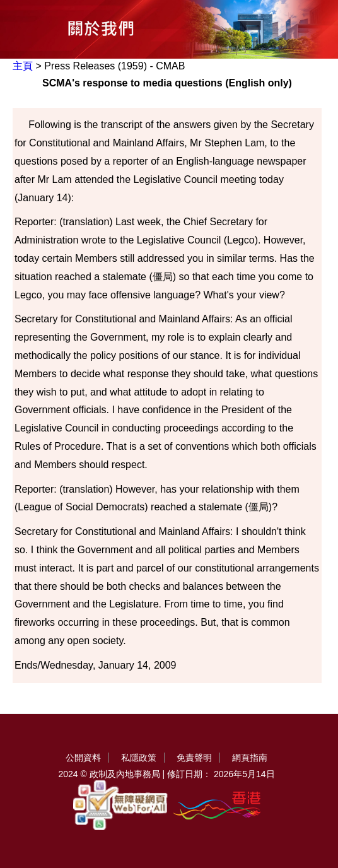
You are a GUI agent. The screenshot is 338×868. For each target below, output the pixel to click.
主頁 (23, 66)
